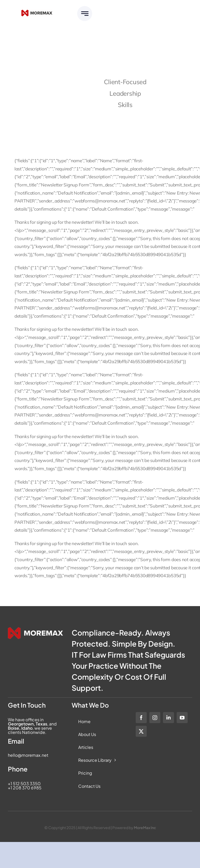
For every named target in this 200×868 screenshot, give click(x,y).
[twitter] (141, 731)
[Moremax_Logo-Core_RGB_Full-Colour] (37, 12)
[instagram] (155, 718)
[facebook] (141, 718)
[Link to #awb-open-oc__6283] (85, 14)
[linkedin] (169, 718)
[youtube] (182, 718)
